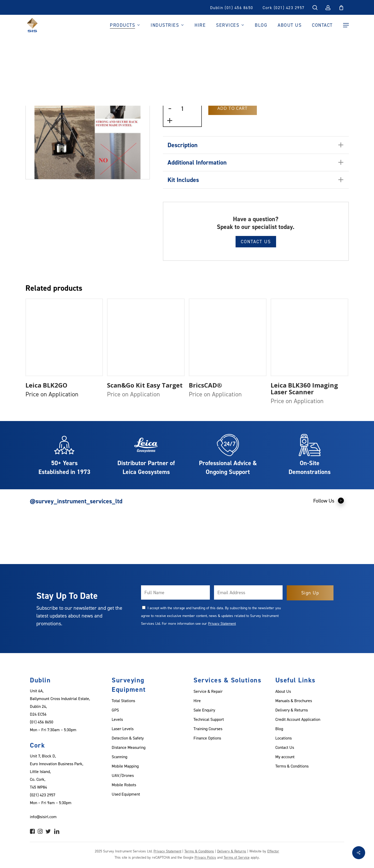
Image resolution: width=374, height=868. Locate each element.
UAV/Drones (123, 775)
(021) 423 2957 (43, 795)
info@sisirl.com (43, 817)
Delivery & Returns (292, 710)
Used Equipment (126, 794)
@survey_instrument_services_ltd (76, 501)
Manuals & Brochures (294, 701)
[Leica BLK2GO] (64, 337)
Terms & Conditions (292, 766)
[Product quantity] (182, 109)
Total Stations (123, 701)
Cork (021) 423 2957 (284, 8)
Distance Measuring (129, 747)
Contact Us (256, 242)
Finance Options (207, 738)
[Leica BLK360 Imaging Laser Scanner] (309, 337)
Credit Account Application (298, 719)
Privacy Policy (205, 857)
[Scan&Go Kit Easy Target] (146, 337)
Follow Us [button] (329, 500)
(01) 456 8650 (42, 722)
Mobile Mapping (125, 766)
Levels (117, 719)
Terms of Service (237, 857)
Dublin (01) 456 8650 (232, 8)
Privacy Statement (222, 623)
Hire (197, 701)
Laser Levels (123, 729)
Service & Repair (208, 691)
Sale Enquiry (204, 710)
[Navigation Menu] (346, 25)
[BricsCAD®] (228, 337)
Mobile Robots (124, 785)
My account (285, 757)
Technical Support (209, 719)
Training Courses (208, 729)
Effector (273, 851)
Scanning (119, 757)
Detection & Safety (128, 738)
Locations (283, 738)
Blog (279, 729)
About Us (283, 691)
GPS (115, 710)
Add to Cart (233, 108)
